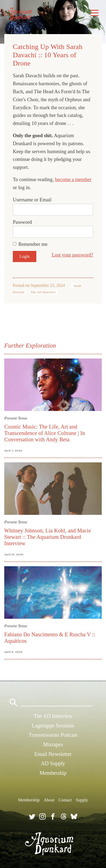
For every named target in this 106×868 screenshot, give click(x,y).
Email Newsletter (53, 754)
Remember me (33, 244)
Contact (65, 800)
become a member (73, 179)
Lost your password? (72, 255)
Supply (82, 800)
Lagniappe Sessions (53, 726)
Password (22, 222)
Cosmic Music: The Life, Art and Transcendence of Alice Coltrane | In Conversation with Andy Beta (45, 433)
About (49, 800)
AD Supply (53, 763)
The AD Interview (43, 292)
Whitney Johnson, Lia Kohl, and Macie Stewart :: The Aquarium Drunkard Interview (48, 537)
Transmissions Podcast (53, 735)
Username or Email (32, 200)
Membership (53, 773)
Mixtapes (53, 744)
